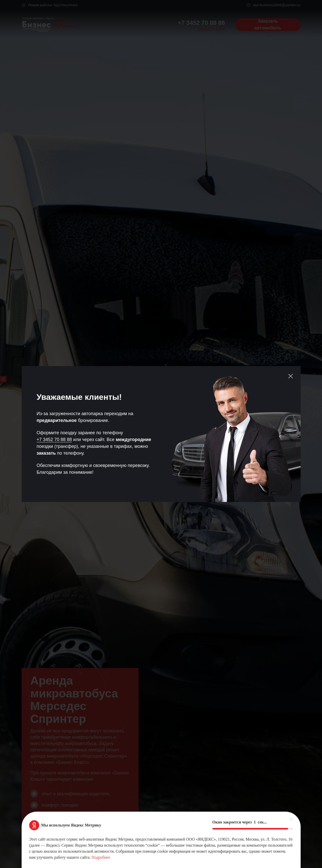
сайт (100, 440)
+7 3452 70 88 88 (54, 440)
